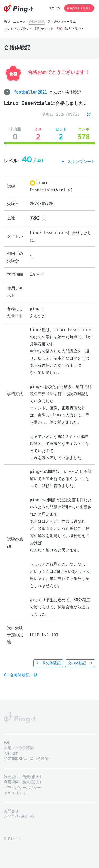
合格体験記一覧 (21, 675)
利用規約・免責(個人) (23, 777)
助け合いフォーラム (62, 21)
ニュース (20, 21)
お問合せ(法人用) (19, 816)
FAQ (59, 29)
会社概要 (11, 753)
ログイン (54, 8)
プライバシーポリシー (22, 788)
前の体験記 (48, 663)
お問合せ (11, 811)
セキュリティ (15, 793)
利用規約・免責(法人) (23, 782)
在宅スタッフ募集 (19, 748)
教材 (7, 21)
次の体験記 (80, 663)
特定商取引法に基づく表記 (26, 759)
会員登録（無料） (79, 8)
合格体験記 (37, 21)
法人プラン (73, 29)
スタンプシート (80, 161)
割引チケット (44, 29)
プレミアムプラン (17, 29)
